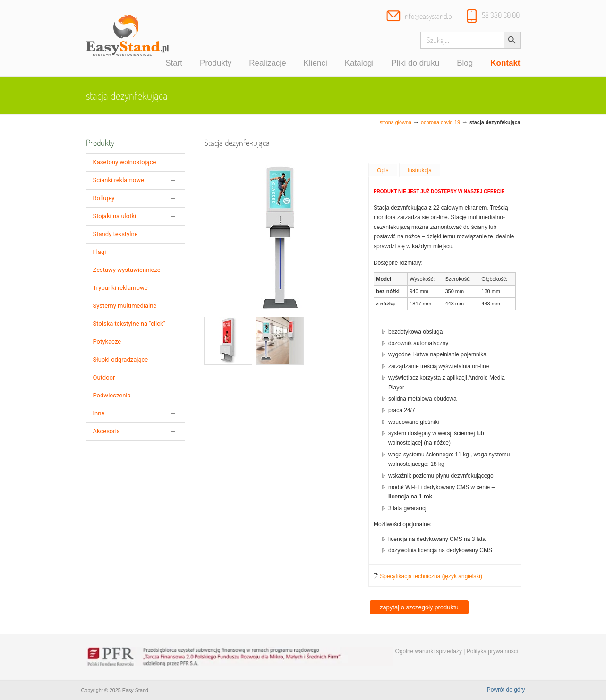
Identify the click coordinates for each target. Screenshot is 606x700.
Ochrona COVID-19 (440, 122)
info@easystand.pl (428, 16)
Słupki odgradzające (121, 359)
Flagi (100, 252)
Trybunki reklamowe (120, 288)
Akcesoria (107, 431)
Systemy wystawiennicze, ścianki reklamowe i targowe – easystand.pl (127, 40)
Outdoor (104, 377)
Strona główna (396, 122)
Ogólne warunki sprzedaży (429, 651)
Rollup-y (104, 198)
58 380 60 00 (501, 15)
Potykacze (107, 342)
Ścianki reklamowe (119, 180)
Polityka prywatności (492, 651)
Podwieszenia (112, 395)
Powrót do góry (506, 690)
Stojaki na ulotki (115, 216)
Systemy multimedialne (125, 306)
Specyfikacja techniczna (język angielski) (431, 576)
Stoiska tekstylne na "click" (129, 324)
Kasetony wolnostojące (125, 162)
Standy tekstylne (115, 234)
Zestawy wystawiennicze (127, 270)
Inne (99, 413)
